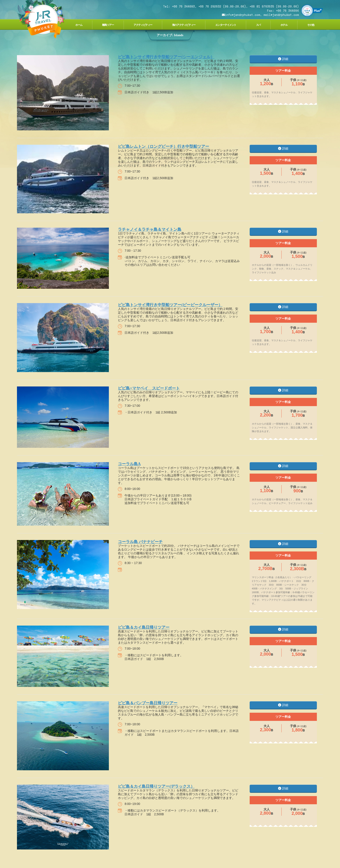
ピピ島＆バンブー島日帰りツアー (148, 703)
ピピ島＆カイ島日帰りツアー (144, 627)
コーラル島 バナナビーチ (140, 542)
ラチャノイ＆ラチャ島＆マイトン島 (150, 229)
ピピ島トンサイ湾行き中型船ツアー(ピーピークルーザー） (170, 305)
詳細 (283, 59)
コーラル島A (129, 464)
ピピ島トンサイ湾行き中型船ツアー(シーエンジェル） (166, 57)
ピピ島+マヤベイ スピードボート (149, 388)
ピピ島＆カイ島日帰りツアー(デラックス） (156, 786)
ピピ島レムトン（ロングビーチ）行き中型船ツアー (163, 146)
